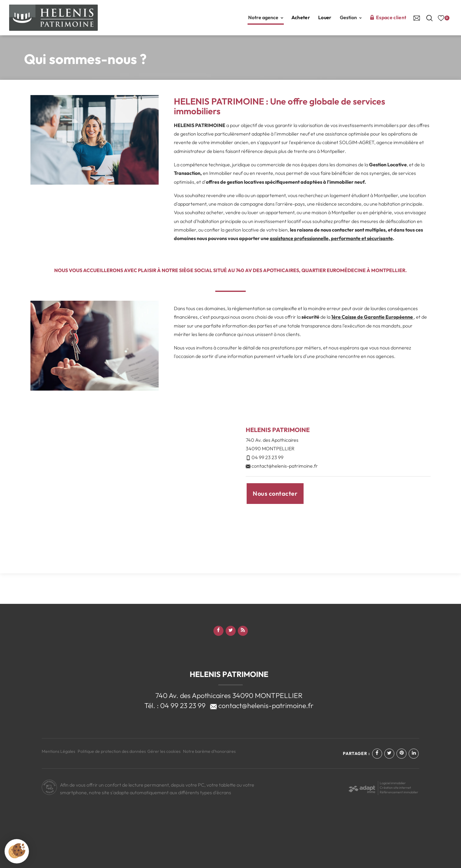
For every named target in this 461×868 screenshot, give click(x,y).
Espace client (388, 17)
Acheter (301, 17)
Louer (325, 17)
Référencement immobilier (399, 792)
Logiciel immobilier (393, 783)
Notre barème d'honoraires (210, 751)
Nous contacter (275, 493)
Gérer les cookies (164, 751)
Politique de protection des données (112, 751)
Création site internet (395, 788)
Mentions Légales (58, 751)
